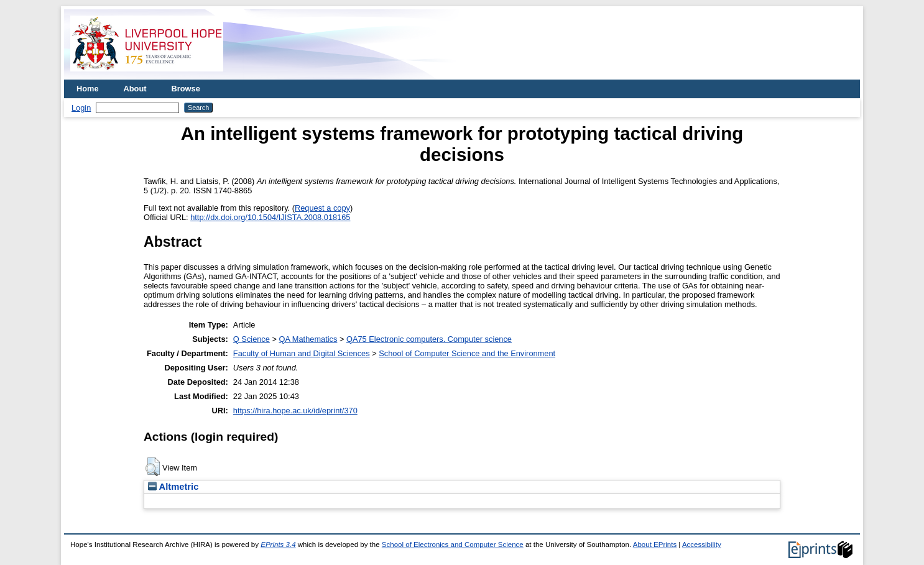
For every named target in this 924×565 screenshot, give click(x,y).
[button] (153, 467)
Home (88, 89)
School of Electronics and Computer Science (453, 544)
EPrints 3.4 (278, 544)
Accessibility (702, 544)
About (135, 89)
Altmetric (173, 487)
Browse (186, 89)
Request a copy (322, 208)
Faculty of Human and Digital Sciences (302, 353)
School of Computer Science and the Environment (467, 353)
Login (81, 108)
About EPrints (655, 544)
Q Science (252, 339)
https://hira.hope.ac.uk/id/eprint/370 (295, 411)
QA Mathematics (308, 339)
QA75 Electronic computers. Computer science (429, 339)
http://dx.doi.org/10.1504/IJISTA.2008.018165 (270, 217)
